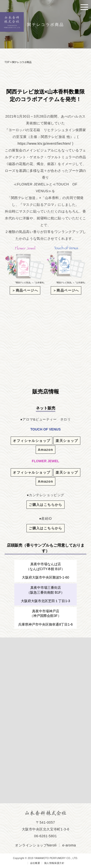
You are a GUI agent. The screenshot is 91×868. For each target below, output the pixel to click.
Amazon (45, 450)
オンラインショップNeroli (36, 845)
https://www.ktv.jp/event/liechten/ (44, 143)
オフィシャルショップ (32, 441)
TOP (7, 62)
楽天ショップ (67, 441)
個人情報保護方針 (54, 863)
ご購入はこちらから (45, 505)
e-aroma (69, 845)
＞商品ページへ (25, 290)
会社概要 (35, 863)
